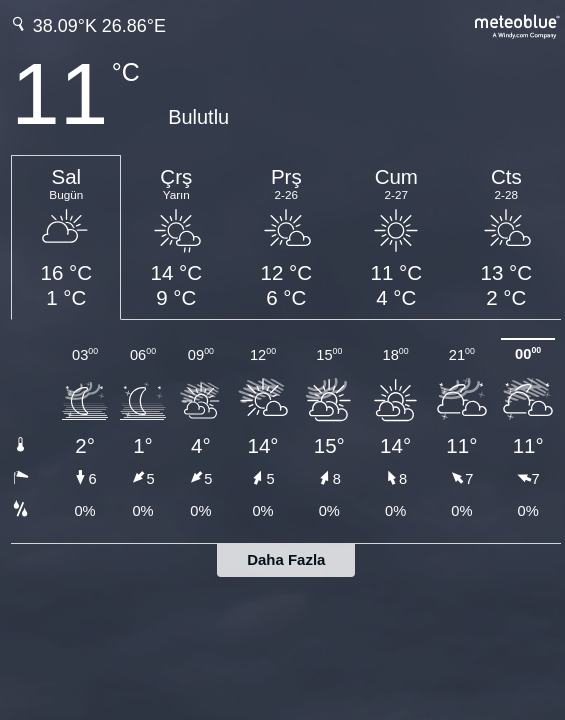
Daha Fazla (286, 559)
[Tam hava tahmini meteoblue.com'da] (518, 24)
